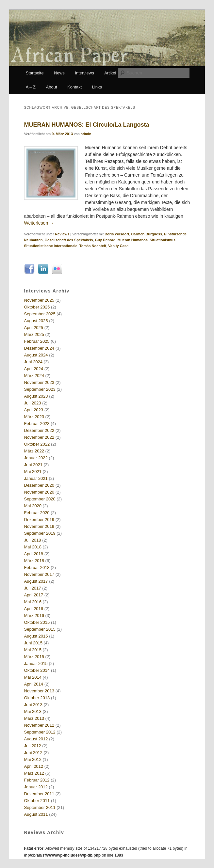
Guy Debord (105, 240)
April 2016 (34, 609)
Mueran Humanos (133, 240)
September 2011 (40, 807)
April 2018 (34, 554)
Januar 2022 (36, 458)
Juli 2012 (33, 746)
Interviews (84, 73)
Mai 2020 (33, 506)
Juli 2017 (33, 588)
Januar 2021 (36, 478)
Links (97, 87)
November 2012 (39, 725)
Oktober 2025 (37, 307)
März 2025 (34, 334)
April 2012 (34, 766)
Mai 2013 (33, 711)
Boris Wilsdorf (117, 234)
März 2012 (34, 773)
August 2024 (36, 355)
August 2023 (36, 396)
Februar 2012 (37, 780)
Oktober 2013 (37, 698)
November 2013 (39, 691)
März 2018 (34, 561)
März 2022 (34, 451)
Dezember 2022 (39, 430)
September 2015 (40, 629)
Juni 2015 (33, 643)
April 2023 (34, 410)
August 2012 (36, 739)
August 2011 (36, 814)
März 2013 (34, 718)
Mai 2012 (33, 759)
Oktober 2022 (37, 444)
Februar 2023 (37, 424)
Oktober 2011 (37, 801)
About (52, 87)
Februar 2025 (37, 341)
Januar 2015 (36, 663)
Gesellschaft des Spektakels (69, 240)
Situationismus (163, 240)
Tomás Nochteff (93, 246)
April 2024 (34, 369)
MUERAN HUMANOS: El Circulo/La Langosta (87, 125)
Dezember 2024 (39, 348)
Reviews (62, 234)
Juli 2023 (33, 403)
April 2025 (34, 328)
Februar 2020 (37, 513)
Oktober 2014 (37, 670)
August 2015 (36, 636)
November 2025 (39, 300)
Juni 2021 (33, 465)
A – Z (31, 87)
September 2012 (40, 732)
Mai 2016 (33, 602)
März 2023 (34, 417)
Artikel (110, 73)
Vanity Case (118, 246)
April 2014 (34, 684)
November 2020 (39, 492)
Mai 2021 (33, 472)
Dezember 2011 (39, 794)
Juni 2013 (33, 705)
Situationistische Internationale (51, 246)
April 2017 (34, 595)
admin (86, 134)
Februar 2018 (37, 568)
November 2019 (39, 526)
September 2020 (40, 499)
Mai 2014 (33, 677)
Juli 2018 (33, 540)
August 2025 (36, 321)
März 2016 (34, 615)
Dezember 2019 (39, 520)
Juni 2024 (33, 362)
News (59, 73)
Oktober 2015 (37, 622)
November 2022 (39, 437)
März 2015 (34, 657)
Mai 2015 (33, 650)
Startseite (35, 73)
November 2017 (39, 574)
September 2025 (40, 314)
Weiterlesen (39, 223)
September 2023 (40, 389)
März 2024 (34, 376)
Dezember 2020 (39, 485)
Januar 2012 (36, 787)
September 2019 (40, 533)
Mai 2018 (33, 547)
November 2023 (39, 382)
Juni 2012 (33, 753)
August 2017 (36, 581)
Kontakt (74, 87)
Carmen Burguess (147, 234)
